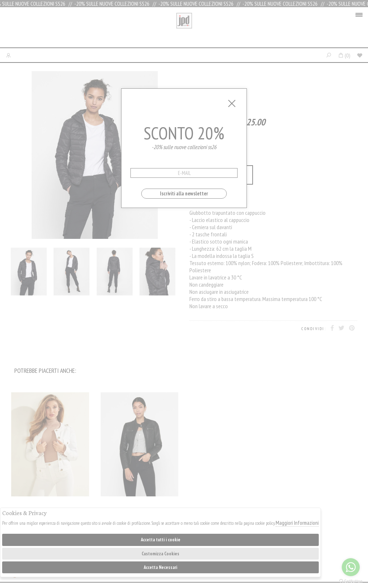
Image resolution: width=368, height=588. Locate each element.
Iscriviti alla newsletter (184, 193)
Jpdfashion (184, 29)
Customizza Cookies (160, 554)
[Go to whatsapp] (351, 567)
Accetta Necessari (160, 567)
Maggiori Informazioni (297, 523)
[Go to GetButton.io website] (351, 581)
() (344, 55)
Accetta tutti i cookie (161, 540)
